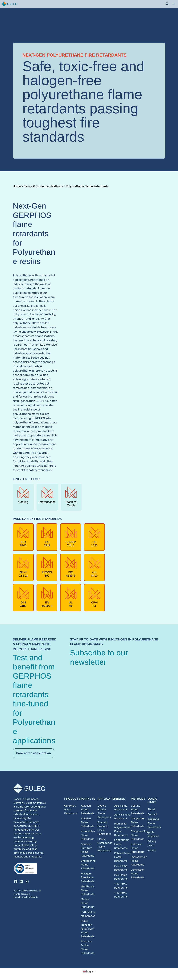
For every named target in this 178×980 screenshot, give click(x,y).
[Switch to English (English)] (89, 972)
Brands (34, 897)
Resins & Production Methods (43, 186)
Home (17, 186)
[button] (167, 4)
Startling (27, 897)
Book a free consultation (33, 753)
